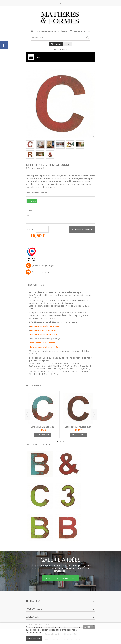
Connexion (61, 49)
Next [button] (94, 415)
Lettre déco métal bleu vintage (45, 334)
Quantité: (30, 229)
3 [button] (63, 441)
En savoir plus (36, 285)
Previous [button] (27, 415)
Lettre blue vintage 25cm (43, 427)
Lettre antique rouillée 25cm (78, 427)
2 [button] (61, 441)
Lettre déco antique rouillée (43, 330)
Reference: (31, 168)
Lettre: (29, 211)
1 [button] (58, 441)
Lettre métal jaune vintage (43, 343)
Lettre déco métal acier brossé (45, 326)
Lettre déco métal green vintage (45, 347)
